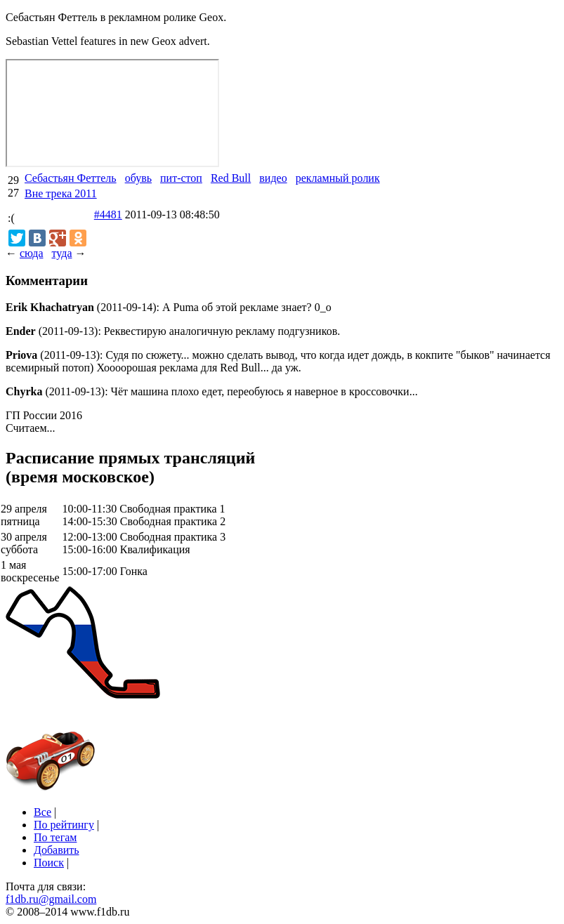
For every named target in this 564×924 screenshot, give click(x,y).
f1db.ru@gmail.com (51, 899)
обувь (138, 178)
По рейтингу (64, 825)
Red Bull (231, 178)
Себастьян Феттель (71, 178)
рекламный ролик (338, 178)
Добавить (57, 850)
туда (61, 253)
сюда (31, 253)
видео (273, 178)
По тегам (55, 837)
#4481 (108, 214)
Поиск (49, 863)
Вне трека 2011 (61, 193)
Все (42, 812)
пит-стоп (181, 178)
